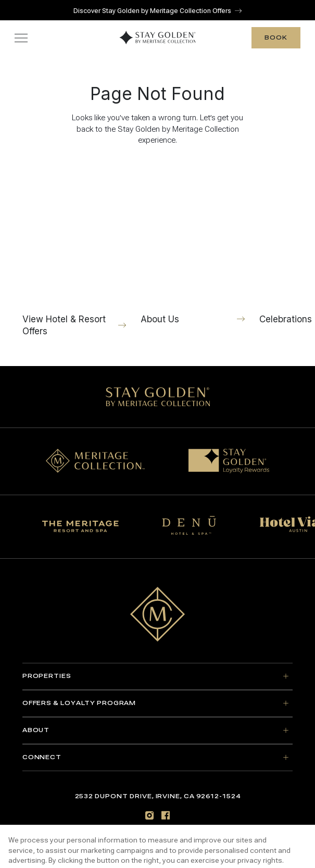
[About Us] (193, 246)
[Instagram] (149, 815)
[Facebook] (166, 815)
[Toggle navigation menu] (21, 38)
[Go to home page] (158, 614)
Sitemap (157, 835)
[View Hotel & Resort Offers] (74, 252)
